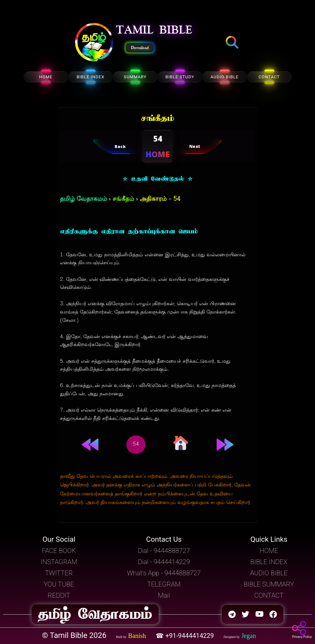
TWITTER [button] (59, 573)
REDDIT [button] (59, 595)
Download (140, 48)
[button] (94, 43)
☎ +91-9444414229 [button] (186, 636)
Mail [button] (164, 595)
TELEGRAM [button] (164, 584)
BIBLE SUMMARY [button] (269, 584)
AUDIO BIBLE (224, 77)
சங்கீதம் (123, 199)
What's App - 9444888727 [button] (164, 573)
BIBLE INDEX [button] (269, 562)
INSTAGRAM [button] (59, 562)
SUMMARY (135, 77)
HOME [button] (269, 551)
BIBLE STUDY (180, 77)
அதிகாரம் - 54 (160, 199)
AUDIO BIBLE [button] (269, 573)
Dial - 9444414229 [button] (164, 562)
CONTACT (269, 77)
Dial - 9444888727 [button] (164, 551)
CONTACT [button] (269, 595)
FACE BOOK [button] (59, 551)
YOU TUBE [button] (59, 584)
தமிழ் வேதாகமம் (83, 199)
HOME (46, 77)
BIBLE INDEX (90, 77)
